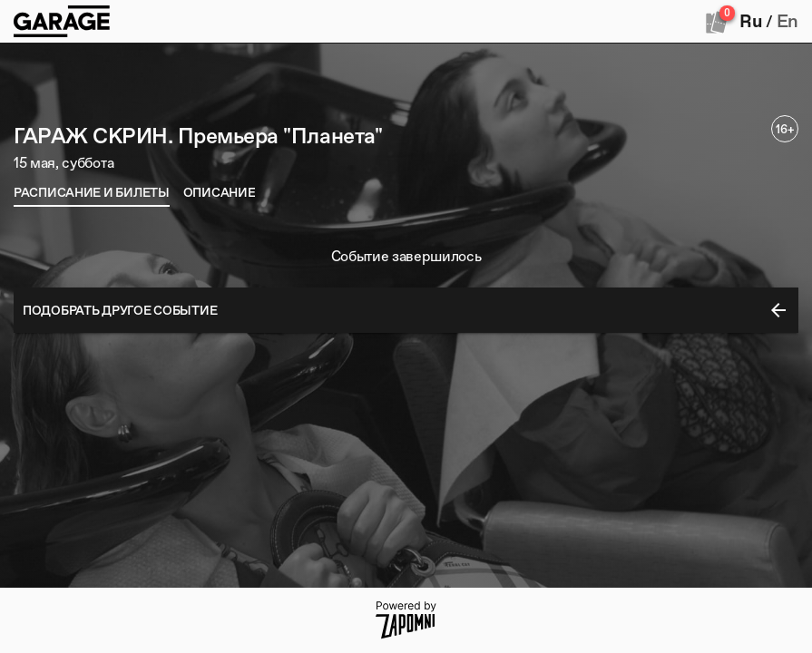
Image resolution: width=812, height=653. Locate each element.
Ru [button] (750, 21)
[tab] (92, 192)
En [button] (788, 21)
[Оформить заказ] (717, 22)
